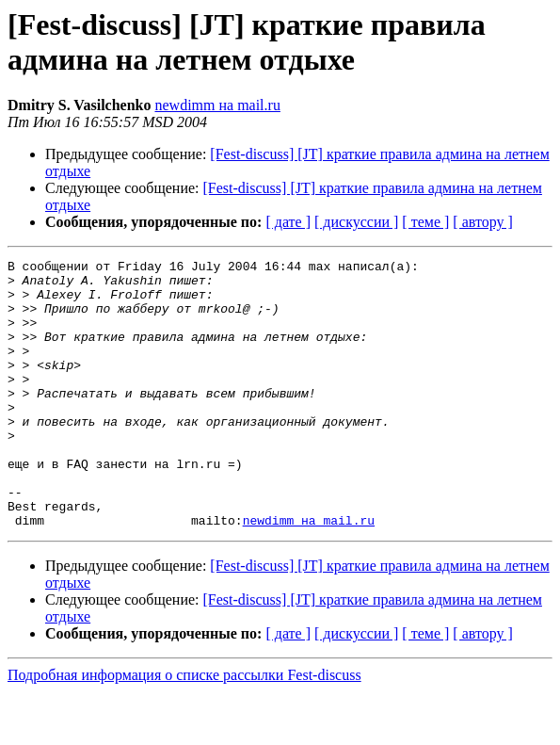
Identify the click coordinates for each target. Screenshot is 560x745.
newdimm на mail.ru (217, 105)
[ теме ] (425, 222)
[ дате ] (288, 222)
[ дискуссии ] (356, 222)
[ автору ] (482, 222)
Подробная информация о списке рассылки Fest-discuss (184, 729)
